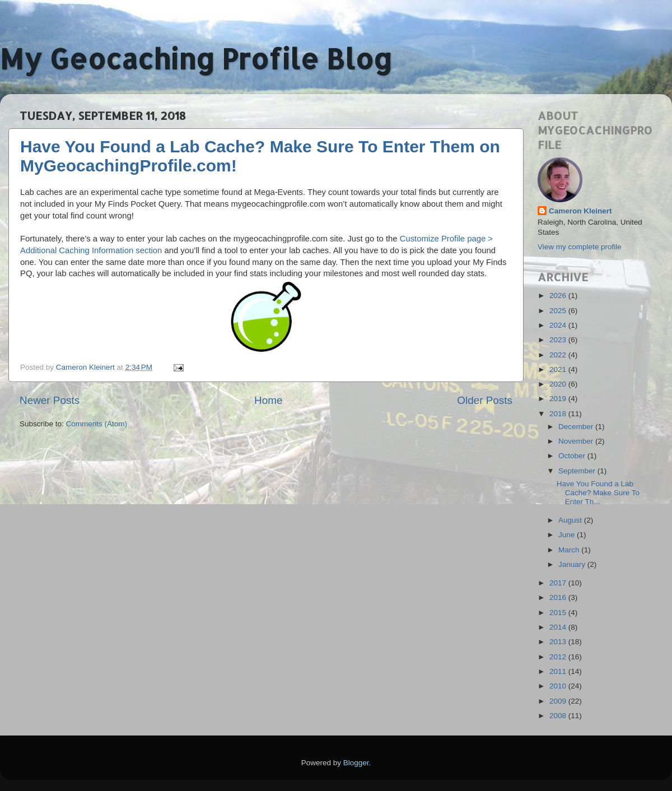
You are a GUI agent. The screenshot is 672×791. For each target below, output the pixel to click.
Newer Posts (50, 400)
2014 (559, 627)
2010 (559, 686)
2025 (559, 311)
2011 (559, 671)
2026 (559, 296)
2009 (559, 701)
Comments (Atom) (97, 424)
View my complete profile (580, 247)
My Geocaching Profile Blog (196, 58)
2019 (559, 399)
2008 (559, 716)
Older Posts (485, 400)
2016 (559, 597)
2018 (559, 414)
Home (268, 400)
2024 (559, 325)
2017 (559, 583)
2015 (559, 613)
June (568, 535)
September (578, 471)
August (571, 520)
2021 (559, 369)
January (573, 564)
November (577, 441)
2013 (559, 642)
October (573, 456)
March (570, 550)
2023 (559, 340)
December (577, 427)
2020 (559, 384)
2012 (559, 657)
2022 (559, 355)
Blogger (356, 763)
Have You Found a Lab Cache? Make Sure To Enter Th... (598, 493)
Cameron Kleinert (580, 211)
